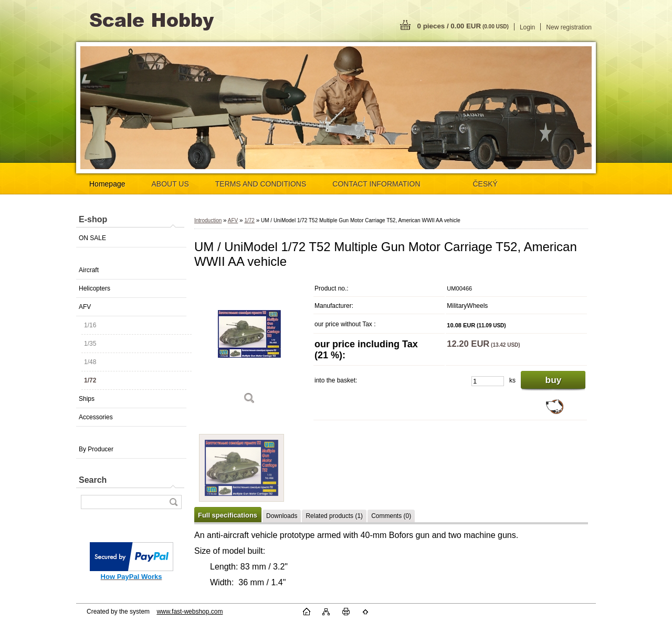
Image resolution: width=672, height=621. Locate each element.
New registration (569, 27)
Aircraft (89, 270)
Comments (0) (391, 516)
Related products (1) (334, 516)
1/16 (90, 325)
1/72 (90, 380)
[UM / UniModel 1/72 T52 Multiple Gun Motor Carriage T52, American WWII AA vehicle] (249, 345)
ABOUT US (170, 184)
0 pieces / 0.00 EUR (463, 26)
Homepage (107, 184)
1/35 (90, 344)
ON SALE (92, 238)
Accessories (96, 417)
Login (527, 27)
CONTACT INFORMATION (376, 184)
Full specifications (228, 515)
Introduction (208, 220)
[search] (173, 502)
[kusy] (488, 381)
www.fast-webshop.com (190, 612)
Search (93, 480)
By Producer (96, 449)
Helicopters (94, 288)
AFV (85, 307)
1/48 (90, 362)
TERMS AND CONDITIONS (261, 184)
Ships (87, 399)
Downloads (282, 516)
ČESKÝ (485, 184)
